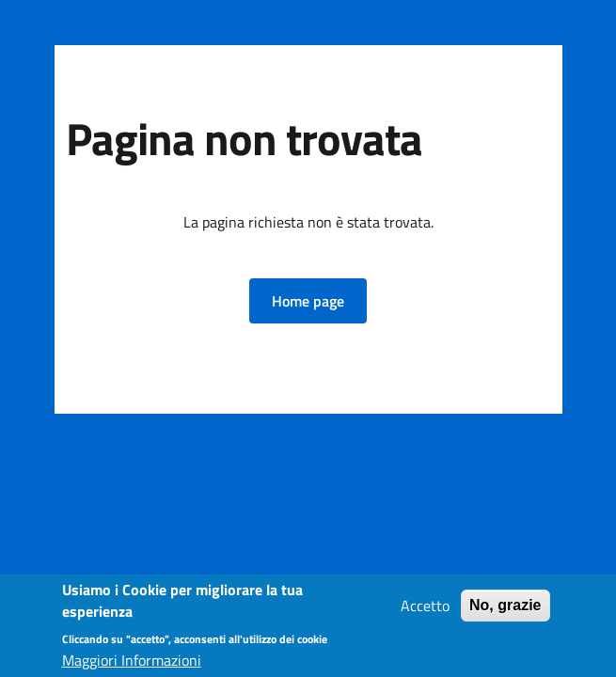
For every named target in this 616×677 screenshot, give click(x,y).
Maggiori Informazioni (132, 662)
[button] (308, 301)
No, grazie (505, 607)
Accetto (425, 607)
